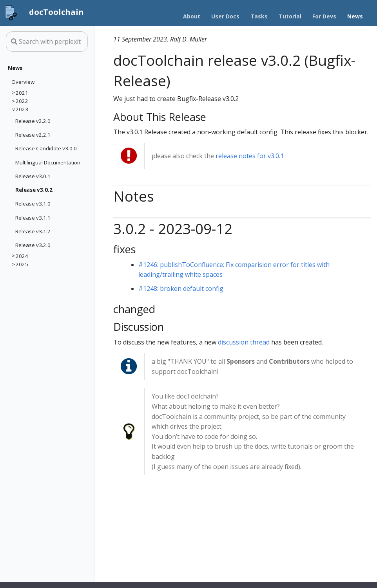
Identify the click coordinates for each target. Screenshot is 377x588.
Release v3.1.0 (33, 204)
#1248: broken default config (181, 289)
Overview (23, 82)
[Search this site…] (47, 41)
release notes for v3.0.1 (250, 156)
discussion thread (244, 342)
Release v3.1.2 (33, 231)
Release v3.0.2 (34, 190)
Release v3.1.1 (33, 218)
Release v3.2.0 (33, 245)
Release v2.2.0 (33, 121)
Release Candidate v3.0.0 (46, 148)
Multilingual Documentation (48, 162)
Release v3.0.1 (33, 176)
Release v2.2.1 (33, 135)
